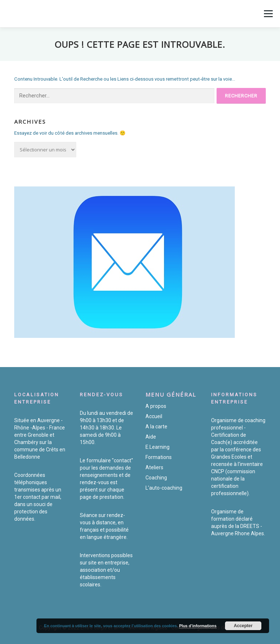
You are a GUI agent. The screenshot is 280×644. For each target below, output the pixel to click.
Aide (151, 437)
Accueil (154, 416)
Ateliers (154, 467)
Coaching (156, 478)
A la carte (156, 427)
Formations (159, 457)
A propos (156, 406)
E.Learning (157, 447)
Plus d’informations (198, 626)
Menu (268, 14)
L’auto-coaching (164, 488)
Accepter (243, 626)
